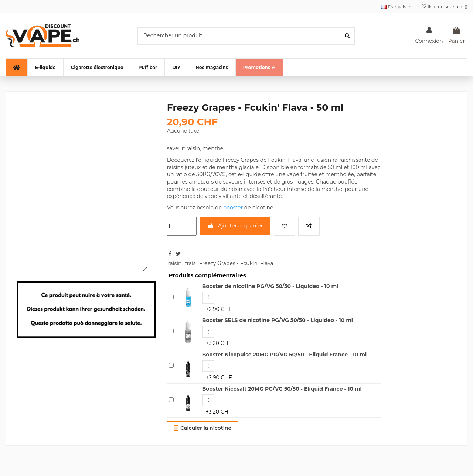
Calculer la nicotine (203, 428)
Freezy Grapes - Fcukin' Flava (236, 263)
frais (190, 263)
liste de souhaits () (444, 6)
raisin (175, 263)
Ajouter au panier (235, 226)
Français (397, 6)
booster (233, 208)
